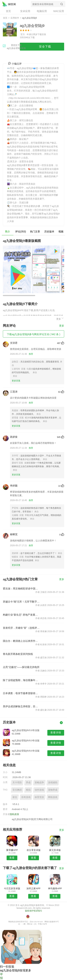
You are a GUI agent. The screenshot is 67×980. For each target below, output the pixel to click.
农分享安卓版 (34, 850)
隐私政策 (14, 814)
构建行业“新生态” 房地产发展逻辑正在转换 (21, 615)
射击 (15, 797)
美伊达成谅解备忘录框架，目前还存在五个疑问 (21, 706)
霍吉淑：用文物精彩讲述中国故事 (21, 589)
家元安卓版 (55, 850)
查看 (12, 858)
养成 (28, 782)
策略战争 (39, 782)
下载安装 (42, 34)
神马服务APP (55, 888)
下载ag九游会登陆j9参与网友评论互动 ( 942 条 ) (33, 334)
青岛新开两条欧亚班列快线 (18, 654)
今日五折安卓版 (12, 888)
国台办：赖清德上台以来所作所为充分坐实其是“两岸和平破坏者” (21, 641)
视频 (61, 232)
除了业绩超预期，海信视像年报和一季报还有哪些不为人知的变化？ (21, 680)
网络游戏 (53, 797)
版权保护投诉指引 (34, 911)
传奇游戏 (26, 797)
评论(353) (21, 232)
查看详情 (56, 733)
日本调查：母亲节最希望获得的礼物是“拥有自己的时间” (21, 693)
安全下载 (45, 47)
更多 (60, 318)
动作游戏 (39, 790)
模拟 (28, 790)
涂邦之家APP (33, 888)
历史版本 (49, 232)
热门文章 (35, 232)
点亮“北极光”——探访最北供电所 (21, 667)
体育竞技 (39, 797)
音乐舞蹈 (17, 790)
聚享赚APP (12, 850)
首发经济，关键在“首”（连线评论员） (21, 628)
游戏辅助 (53, 782)
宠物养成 (53, 790)
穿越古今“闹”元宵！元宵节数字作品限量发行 (21, 602)
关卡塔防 (17, 782)
